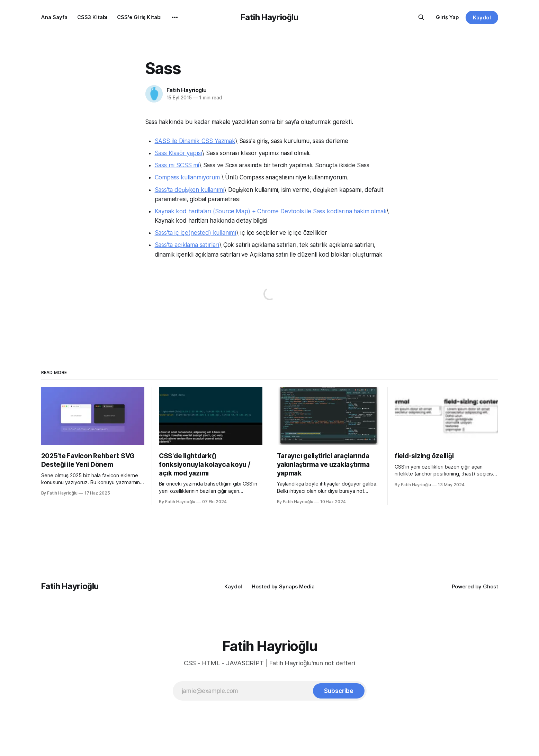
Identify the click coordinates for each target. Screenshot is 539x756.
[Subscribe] (339, 691)
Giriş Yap (447, 17)
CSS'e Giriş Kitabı (140, 17)
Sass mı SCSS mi (177, 165)
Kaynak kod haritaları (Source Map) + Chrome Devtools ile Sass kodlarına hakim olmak (271, 211)
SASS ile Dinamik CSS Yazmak (195, 141)
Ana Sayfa (54, 17)
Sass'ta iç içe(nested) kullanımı (196, 233)
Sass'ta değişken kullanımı (190, 190)
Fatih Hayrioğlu (269, 17)
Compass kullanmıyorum (187, 177)
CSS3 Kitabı (92, 17)
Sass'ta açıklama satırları (187, 245)
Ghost (491, 586)
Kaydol (482, 17)
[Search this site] (421, 17)
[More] (175, 17)
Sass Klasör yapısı (179, 153)
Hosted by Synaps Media (283, 586)
